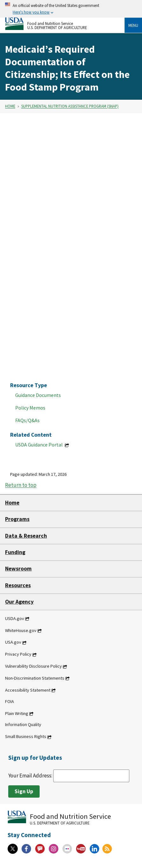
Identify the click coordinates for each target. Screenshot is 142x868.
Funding (15, 552)
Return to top (21, 485)
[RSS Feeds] (107, 849)
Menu (133, 25)
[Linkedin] (94, 849)
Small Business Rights (26, 737)
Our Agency (19, 602)
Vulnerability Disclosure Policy (33, 666)
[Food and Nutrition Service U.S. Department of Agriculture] (65, 24)
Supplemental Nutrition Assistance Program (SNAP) (70, 106)
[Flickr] (67, 849)
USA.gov (13, 642)
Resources (18, 585)
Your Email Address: (69, 776)
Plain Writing (17, 713)
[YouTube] (81, 849)
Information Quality (23, 725)
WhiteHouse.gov (21, 630)
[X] (13, 849)
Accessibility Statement (28, 690)
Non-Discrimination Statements (35, 678)
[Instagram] (54, 849)
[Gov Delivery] (40, 849)
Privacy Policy (18, 654)
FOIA (10, 701)
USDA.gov (15, 618)
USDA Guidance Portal (39, 445)
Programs (17, 519)
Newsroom (18, 569)
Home (10, 106)
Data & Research (26, 536)
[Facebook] (26, 849)
